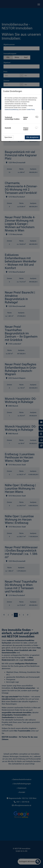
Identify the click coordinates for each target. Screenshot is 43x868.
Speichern (8, 137)
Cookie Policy (31, 110)
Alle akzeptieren (32, 137)
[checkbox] (37, 117)
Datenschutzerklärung (12, 110)
